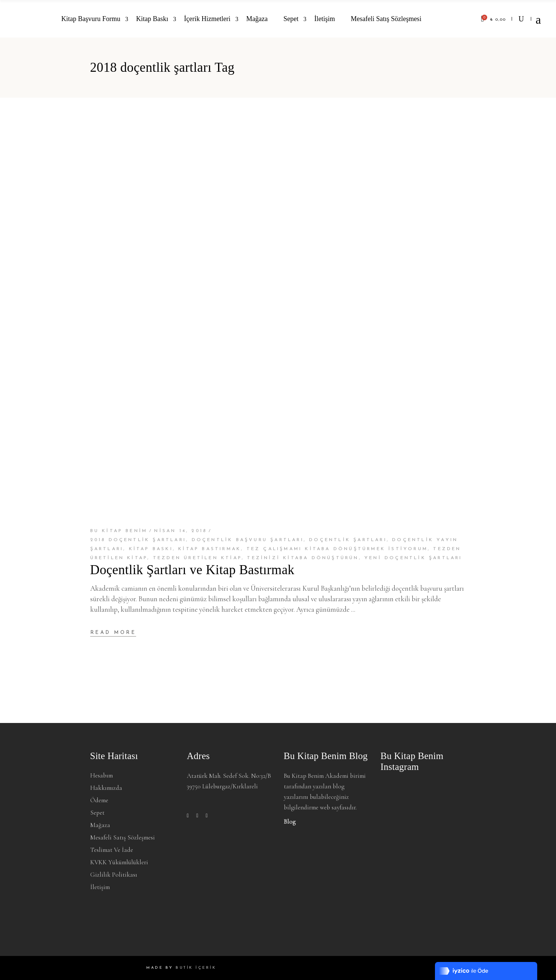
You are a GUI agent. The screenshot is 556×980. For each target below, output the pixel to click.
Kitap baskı (151, 549)
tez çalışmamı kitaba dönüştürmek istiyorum (337, 549)
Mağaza (100, 825)
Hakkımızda (106, 788)
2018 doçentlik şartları (138, 540)
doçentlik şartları (348, 540)
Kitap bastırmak (210, 549)
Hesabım (102, 775)
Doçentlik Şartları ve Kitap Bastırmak (192, 570)
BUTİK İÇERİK (196, 968)
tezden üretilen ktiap (197, 558)
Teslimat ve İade (112, 850)
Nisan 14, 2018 (180, 531)
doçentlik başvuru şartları (248, 540)
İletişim (100, 887)
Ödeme (99, 800)
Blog (290, 822)
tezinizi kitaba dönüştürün (303, 558)
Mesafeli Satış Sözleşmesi (123, 837)
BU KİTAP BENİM (119, 531)
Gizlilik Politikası (114, 875)
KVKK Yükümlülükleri (119, 862)
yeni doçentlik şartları (413, 558)
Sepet (97, 813)
